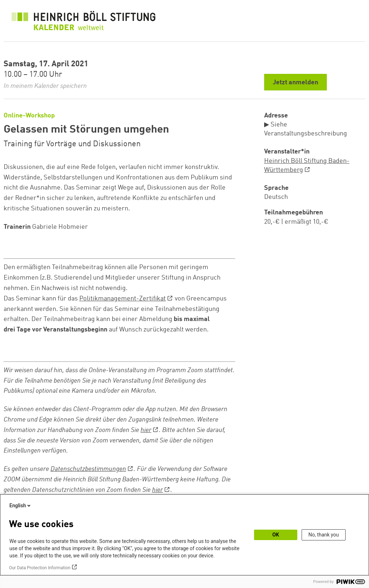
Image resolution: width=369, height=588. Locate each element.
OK (276, 535)
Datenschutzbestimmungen (88, 469)
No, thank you (324, 535)
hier (146, 430)
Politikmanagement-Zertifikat (123, 299)
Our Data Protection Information (40, 568)
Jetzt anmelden (295, 83)
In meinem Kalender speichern (45, 86)
